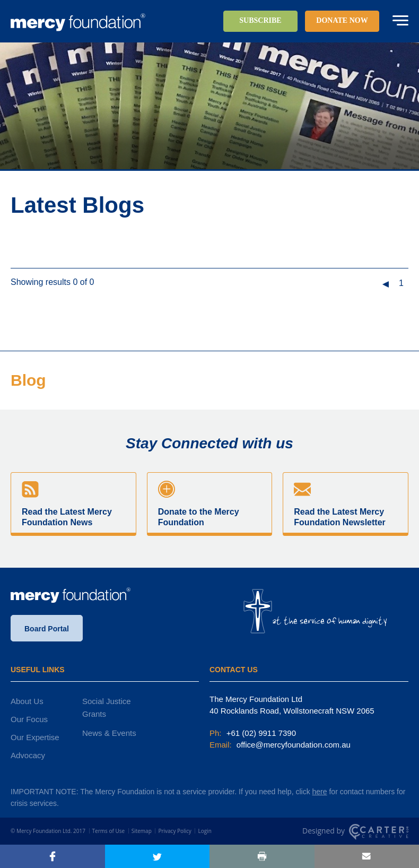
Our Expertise (35, 737)
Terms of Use (108, 831)
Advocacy (28, 755)
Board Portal (47, 629)
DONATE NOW (342, 20)
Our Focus (29, 719)
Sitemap (142, 831)
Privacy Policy (174, 831)
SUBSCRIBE (260, 20)
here (320, 792)
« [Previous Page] (385, 285)
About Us (27, 701)
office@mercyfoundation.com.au (293, 745)
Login (204, 831)
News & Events (109, 733)
